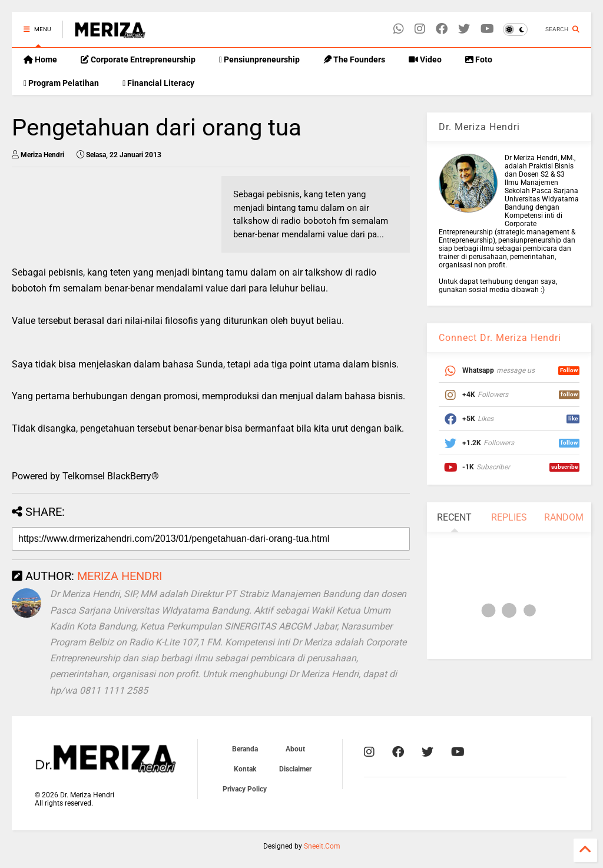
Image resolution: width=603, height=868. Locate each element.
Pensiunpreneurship (259, 59)
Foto (479, 59)
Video (425, 59)
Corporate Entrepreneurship (138, 59)
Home (40, 59)
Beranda (245, 749)
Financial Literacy (158, 83)
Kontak (245, 769)
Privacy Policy (245, 789)
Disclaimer (295, 769)
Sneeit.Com (322, 846)
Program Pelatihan (61, 83)
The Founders (354, 59)
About (295, 749)
